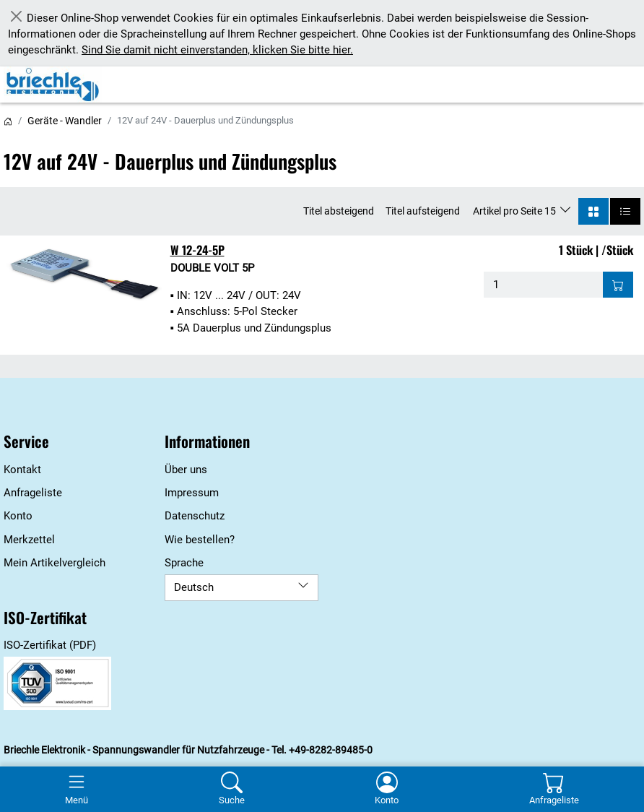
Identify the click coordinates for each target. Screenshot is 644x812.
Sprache (184, 563)
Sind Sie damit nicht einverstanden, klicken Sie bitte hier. (217, 50)
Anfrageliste (33, 493)
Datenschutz (195, 516)
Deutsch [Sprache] (241, 587)
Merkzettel (29, 540)
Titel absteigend (339, 211)
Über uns (186, 470)
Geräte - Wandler (65, 121)
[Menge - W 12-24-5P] (543, 285)
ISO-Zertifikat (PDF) (50, 645)
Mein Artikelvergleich (55, 563)
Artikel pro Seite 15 (515, 211)
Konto (18, 516)
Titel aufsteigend (423, 211)
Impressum (192, 493)
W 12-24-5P (197, 250)
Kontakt (22, 470)
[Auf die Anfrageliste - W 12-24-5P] (618, 285)
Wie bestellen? (200, 540)
